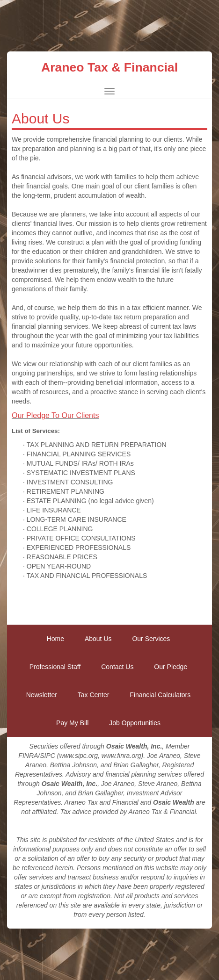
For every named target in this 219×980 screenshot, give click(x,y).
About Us (98, 639)
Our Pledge (171, 667)
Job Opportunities (135, 723)
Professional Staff (55, 667)
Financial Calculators (160, 695)
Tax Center (94, 695)
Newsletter (42, 695)
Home (55, 639)
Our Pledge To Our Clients (55, 415)
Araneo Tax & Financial (109, 67)
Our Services (151, 639)
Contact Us (117, 667)
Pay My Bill (72, 723)
